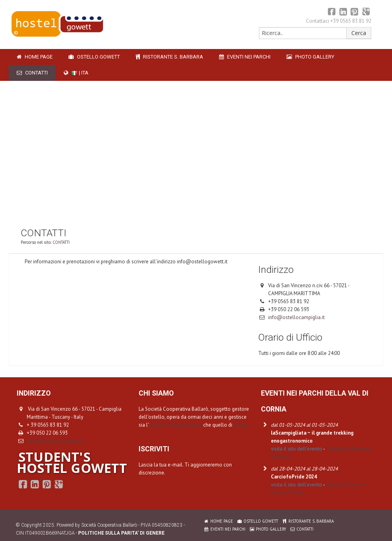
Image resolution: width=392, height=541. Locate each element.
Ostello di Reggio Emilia (175, 425)
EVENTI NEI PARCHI (245, 57)
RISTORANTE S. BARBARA (170, 57)
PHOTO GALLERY (310, 57)
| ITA (76, 73)
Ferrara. (242, 425)
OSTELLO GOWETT (94, 57)
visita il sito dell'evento (297, 449)
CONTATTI (32, 73)
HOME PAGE (35, 57)
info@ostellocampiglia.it (296, 317)
